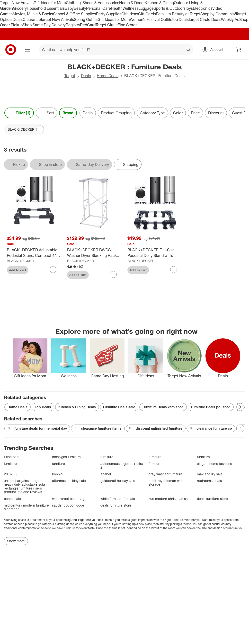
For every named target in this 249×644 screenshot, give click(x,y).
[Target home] (11, 50)
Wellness (130, 8)
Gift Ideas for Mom (50, 3)
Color (178, 113)
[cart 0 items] (239, 50)
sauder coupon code (68, 505)
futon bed (11, 457)
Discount (216, 113)
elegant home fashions (214, 464)
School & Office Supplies (75, 14)
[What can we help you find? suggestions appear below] (116, 50)
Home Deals (108, 76)
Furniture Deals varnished (163, 407)
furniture (107, 457)
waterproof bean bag (68, 499)
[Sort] (46, 113)
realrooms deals (209, 481)
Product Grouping (116, 113)
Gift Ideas (130, 14)
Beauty (80, 8)
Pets (160, 14)
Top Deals (180, 19)
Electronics (203, 8)
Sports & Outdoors (169, 8)
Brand (68, 113)
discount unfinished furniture (156, 428)
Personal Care (98, 8)
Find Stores (128, 25)
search (189, 50)
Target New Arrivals (17, 3)
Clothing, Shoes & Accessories (93, 3)
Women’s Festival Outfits (151, 19)
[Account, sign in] (214, 50)
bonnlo (57, 474)
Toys (189, 8)
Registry (73, 25)
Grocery (20, 8)
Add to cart (18, 270)
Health (117, 8)
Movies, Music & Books (33, 14)
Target (70, 76)
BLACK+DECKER (20, 261)
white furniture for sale (118, 499)
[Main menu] (28, 50)
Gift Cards (147, 14)
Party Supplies (109, 14)
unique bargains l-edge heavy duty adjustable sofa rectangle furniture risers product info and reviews (24, 486)
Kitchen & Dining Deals (77, 407)
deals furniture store (212, 499)
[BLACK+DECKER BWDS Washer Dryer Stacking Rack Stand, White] (94, 253)
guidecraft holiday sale (118, 481)
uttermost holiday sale (69, 481)
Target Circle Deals (205, 19)
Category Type (152, 113)
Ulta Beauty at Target (182, 14)
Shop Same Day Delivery (44, 25)
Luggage (146, 8)
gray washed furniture (165, 474)
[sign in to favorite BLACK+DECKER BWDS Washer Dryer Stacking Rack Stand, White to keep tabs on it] (113, 274)
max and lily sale (210, 474)
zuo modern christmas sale (169, 499)
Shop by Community (218, 14)
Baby (69, 8)
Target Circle (107, 25)
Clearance (31, 19)
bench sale (12, 499)
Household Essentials (46, 8)
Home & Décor (132, 3)
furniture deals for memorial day (37, 428)
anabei (106, 474)
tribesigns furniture (66, 457)
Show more (16, 541)
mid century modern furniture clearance (26, 507)
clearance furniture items (98, 428)
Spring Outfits (86, 19)
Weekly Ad (230, 19)
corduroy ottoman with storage (166, 483)
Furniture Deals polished (211, 407)
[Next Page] (40, 129)
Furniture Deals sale (119, 407)
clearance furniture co (211, 428)
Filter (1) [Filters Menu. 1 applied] (19, 113)
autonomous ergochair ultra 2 (122, 466)
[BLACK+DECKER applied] (24, 129)
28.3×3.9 (11, 474)
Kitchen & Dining (159, 3)
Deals (18, 19)
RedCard (88, 25)
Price (195, 113)
